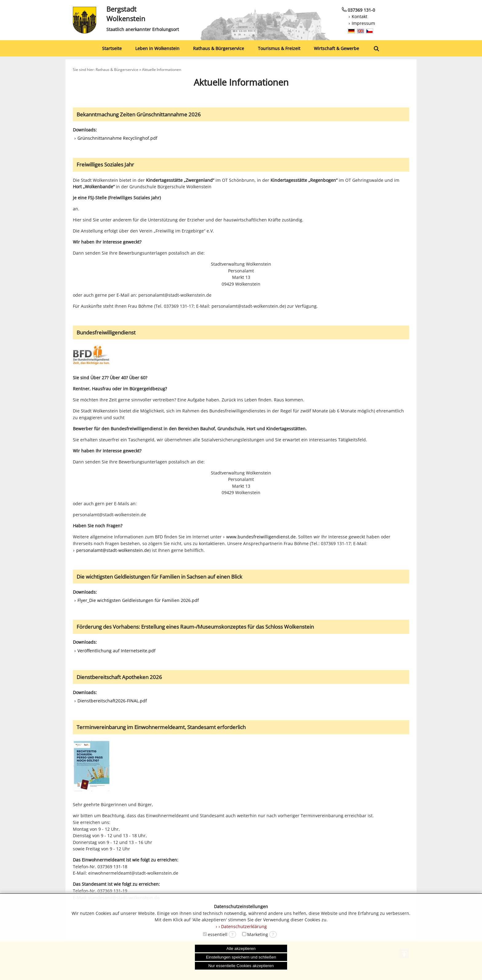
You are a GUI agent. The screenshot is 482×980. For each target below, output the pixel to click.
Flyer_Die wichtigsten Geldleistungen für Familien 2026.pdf (138, 600)
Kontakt (360, 16)
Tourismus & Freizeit (279, 48)
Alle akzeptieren (241, 949)
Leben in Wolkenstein (157, 48)
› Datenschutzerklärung (243, 926)
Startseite (112, 48)
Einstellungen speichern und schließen (241, 957)
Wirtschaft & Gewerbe (336, 48)
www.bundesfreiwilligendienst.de (261, 537)
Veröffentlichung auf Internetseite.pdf (117, 651)
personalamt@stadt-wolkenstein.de (113, 550)
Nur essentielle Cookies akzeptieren (241, 966)
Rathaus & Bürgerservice (219, 48)
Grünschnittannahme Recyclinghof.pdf (117, 138)
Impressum (363, 23)
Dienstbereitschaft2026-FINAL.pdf (112, 701)
